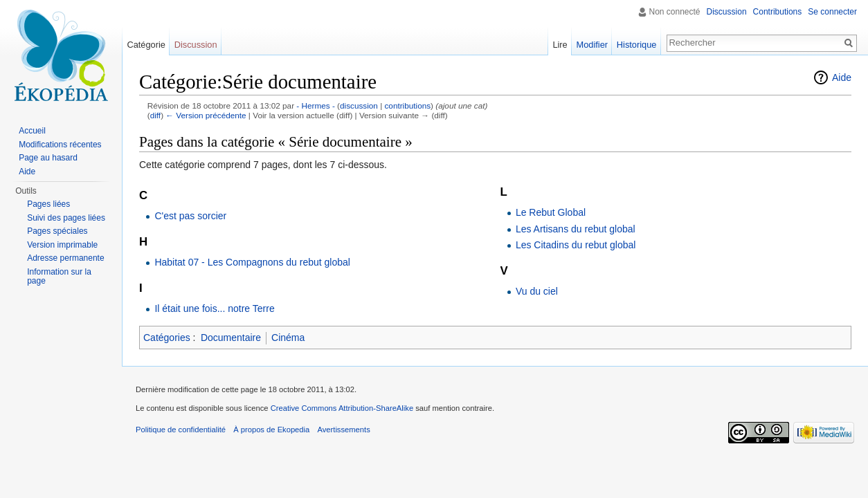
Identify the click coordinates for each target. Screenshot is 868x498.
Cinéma (288, 338)
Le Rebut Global (551, 212)
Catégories (167, 338)
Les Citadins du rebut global (576, 245)
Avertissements (343, 430)
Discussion (727, 12)
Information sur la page (59, 277)
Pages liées (48, 204)
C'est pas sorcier (190, 216)
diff (155, 115)
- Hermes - (316, 105)
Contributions (778, 12)
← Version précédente (206, 115)
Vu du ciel (537, 291)
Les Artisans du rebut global (576, 229)
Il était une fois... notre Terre (214, 308)
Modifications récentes (60, 145)
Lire (560, 45)
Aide (842, 77)
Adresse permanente (65, 258)
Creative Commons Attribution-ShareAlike (342, 408)
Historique (637, 45)
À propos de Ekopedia (271, 430)
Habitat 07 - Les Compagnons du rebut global (252, 262)
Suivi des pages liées (66, 218)
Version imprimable (62, 245)
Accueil (32, 131)
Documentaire (231, 338)
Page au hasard (48, 158)
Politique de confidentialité (181, 430)
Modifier (593, 45)
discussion (359, 105)
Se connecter (832, 12)
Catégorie (146, 45)
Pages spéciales (57, 231)
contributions (407, 105)
